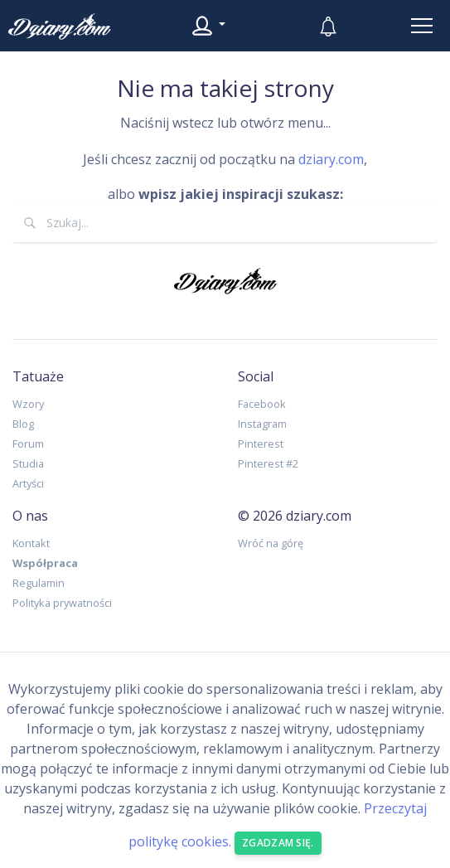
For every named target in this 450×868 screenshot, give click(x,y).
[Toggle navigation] (422, 26)
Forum (28, 444)
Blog (23, 424)
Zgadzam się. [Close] (278, 843)
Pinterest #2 (268, 463)
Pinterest (261, 444)
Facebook (262, 404)
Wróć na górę (271, 543)
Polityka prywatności (62, 603)
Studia (28, 463)
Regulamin (39, 583)
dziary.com (331, 159)
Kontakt (31, 543)
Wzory (28, 404)
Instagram (262, 424)
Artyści (28, 483)
